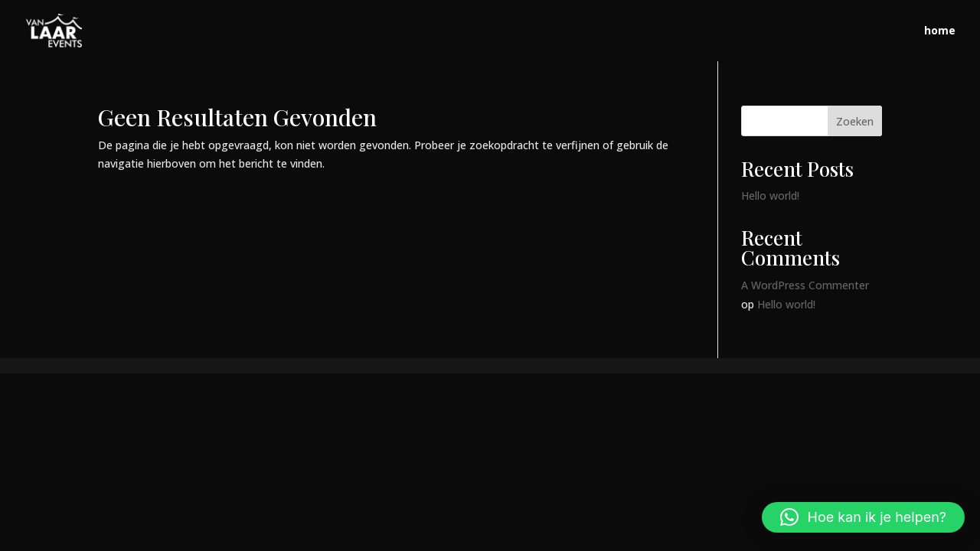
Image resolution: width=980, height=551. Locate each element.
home (940, 31)
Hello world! (770, 196)
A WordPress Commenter (805, 285)
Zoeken (855, 121)
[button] (863, 517)
